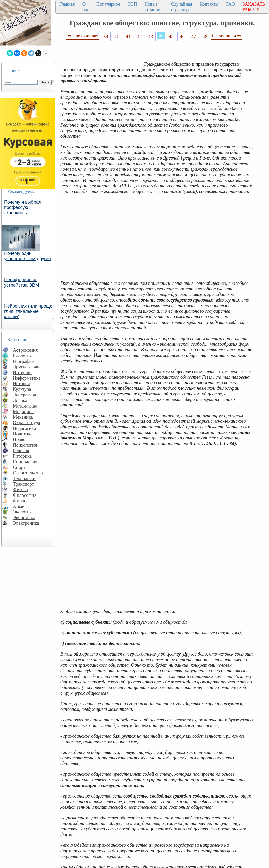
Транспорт (23, 484)
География (23, 361)
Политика (23, 434)
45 (171, 36)
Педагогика (24, 428)
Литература (24, 395)
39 (106, 36)
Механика (23, 417)
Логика (20, 400)
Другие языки (27, 367)
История (21, 384)
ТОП (132, 4)
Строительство (28, 473)
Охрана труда (27, 423)
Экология (22, 512)
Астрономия (25, 350)
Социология (25, 462)
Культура (22, 389)
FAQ (231, 4)
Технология (25, 478)
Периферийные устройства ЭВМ (22, 282)
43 (151, 36)
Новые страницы (154, 7)
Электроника (26, 523)
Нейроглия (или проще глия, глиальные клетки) (28, 311)
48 (205, 36)
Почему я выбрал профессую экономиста (23, 207)
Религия (21, 450)
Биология (22, 356)
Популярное (108, 4)
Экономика (24, 517)
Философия (25, 495)
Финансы (22, 501)
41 (128, 36)
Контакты (209, 4)
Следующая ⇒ (227, 36)
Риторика (22, 456)
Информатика (27, 378)
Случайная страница (182, 7)
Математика (25, 406)
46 (182, 36)
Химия (20, 506)
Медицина (23, 411)
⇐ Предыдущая (83, 36)
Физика (20, 490)
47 (194, 36)
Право (19, 439)
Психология (25, 445)
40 (117, 36)
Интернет (23, 372)
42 (139, 36)
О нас (86, 7)
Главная (67, 4)
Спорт (19, 467)
